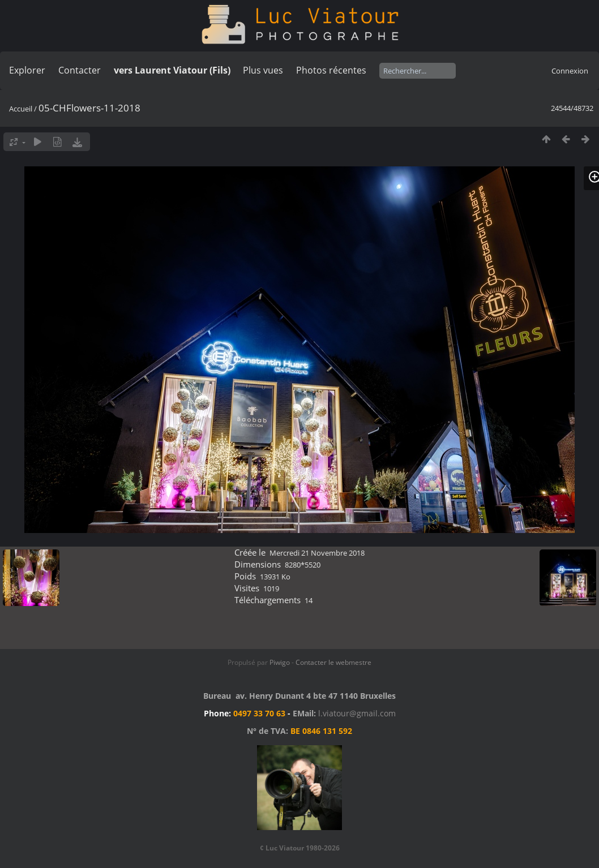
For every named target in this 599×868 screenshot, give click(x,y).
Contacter (80, 70)
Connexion (570, 71)
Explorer (27, 70)
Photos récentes (331, 70)
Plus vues (263, 70)
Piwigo (280, 662)
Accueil (21, 109)
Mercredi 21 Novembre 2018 (317, 553)
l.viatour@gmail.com (357, 713)
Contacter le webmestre (333, 662)
